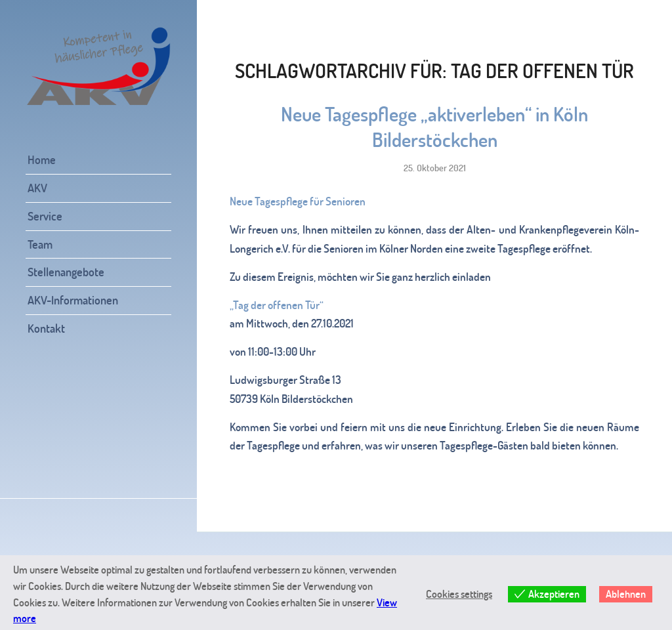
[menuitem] (98, 160)
